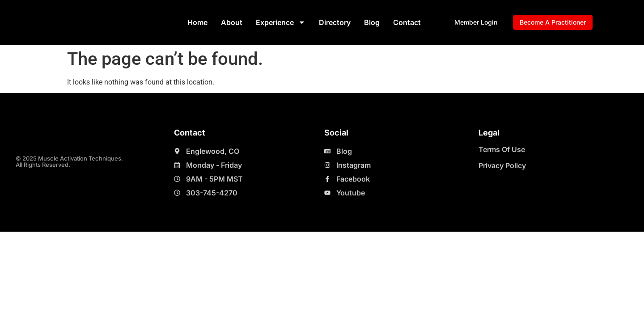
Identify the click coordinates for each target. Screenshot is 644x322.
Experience (281, 22)
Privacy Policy (502, 165)
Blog (372, 22)
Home (197, 22)
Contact (407, 22)
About (232, 22)
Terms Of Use (502, 149)
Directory (335, 22)
